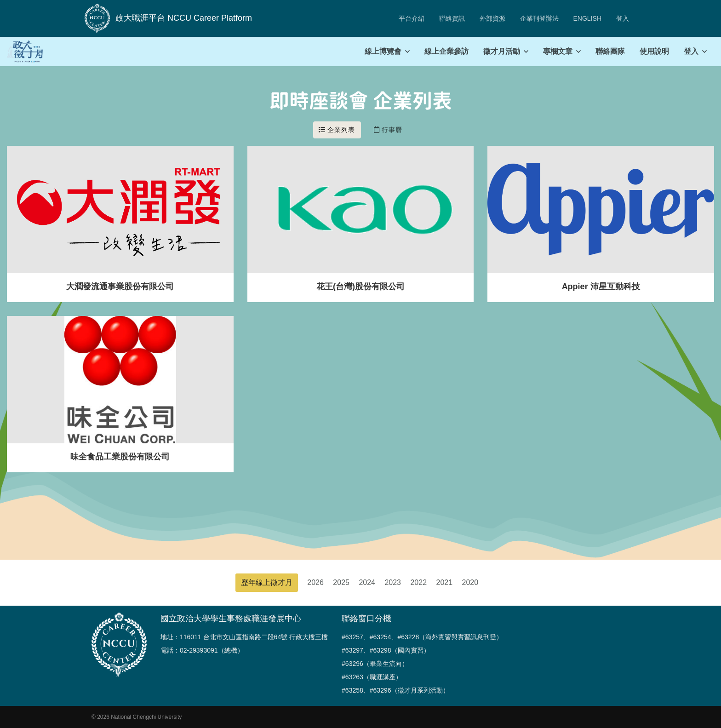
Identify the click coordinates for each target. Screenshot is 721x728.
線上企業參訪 (446, 51)
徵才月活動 (502, 51)
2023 (393, 582)
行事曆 (388, 130)
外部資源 (492, 18)
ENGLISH (587, 18)
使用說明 (654, 51)
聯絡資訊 (452, 18)
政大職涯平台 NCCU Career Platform (168, 18)
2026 (315, 582)
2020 (470, 582)
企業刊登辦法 (539, 18)
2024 (367, 582)
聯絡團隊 (610, 51)
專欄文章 (558, 51)
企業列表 (337, 130)
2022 (418, 582)
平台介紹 (412, 18)
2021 (445, 582)
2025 (341, 582)
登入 (623, 18)
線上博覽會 (383, 51)
